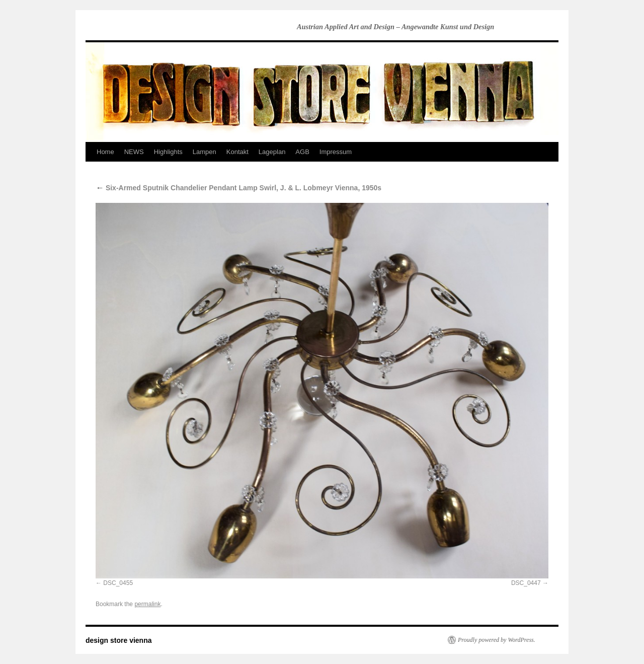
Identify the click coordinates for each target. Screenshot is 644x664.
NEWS (134, 152)
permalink (147, 604)
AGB (302, 152)
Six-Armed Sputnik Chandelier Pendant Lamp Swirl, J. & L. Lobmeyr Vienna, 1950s (238, 188)
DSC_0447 (526, 583)
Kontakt (237, 152)
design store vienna (118, 640)
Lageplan (272, 152)
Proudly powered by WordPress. (497, 640)
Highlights (168, 152)
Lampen (205, 152)
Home (105, 152)
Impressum (336, 152)
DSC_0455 (118, 583)
